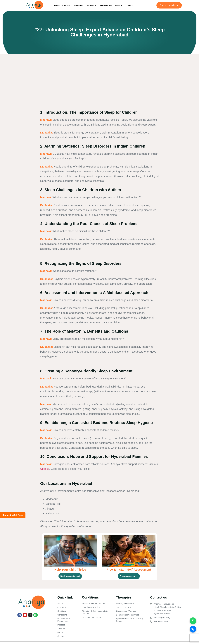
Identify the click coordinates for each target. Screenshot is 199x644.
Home (57, 6)
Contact (129, 6)
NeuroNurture (106, 6)
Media (119, 6)
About (66, 6)
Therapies (91, 6)
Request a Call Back (13, 515)
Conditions (78, 6)
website (45, 469)
